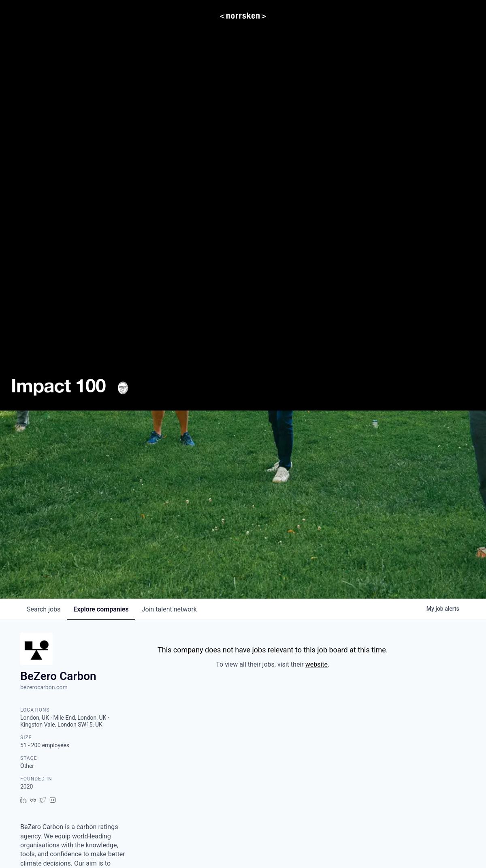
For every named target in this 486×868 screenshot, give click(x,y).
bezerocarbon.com (44, 687)
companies (101, 609)
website (317, 664)
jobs (44, 609)
